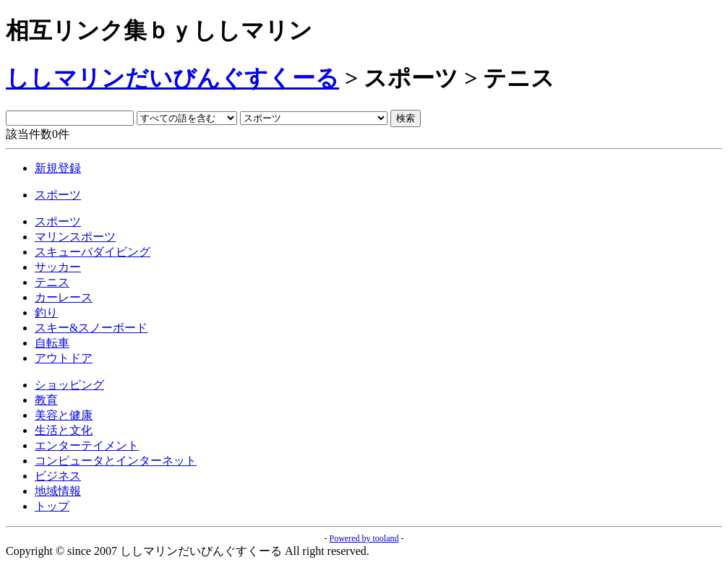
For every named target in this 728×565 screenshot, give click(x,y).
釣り (46, 312)
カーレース (64, 297)
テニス (52, 282)
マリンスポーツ (75, 237)
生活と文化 (64, 430)
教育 (46, 400)
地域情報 (58, 491)
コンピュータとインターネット (116, 461)
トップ (52, 506)
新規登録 (58, 168)
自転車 (52, 343)
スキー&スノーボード (91, 328)
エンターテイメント (87, 445)
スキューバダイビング (93, 252)
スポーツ (58, 195)
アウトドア (64, 358)
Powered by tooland (364, 538)
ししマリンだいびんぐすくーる (172, 78)
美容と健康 (64, 415)
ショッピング (69, 385)
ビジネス (58, 476)
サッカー (58, 267)
